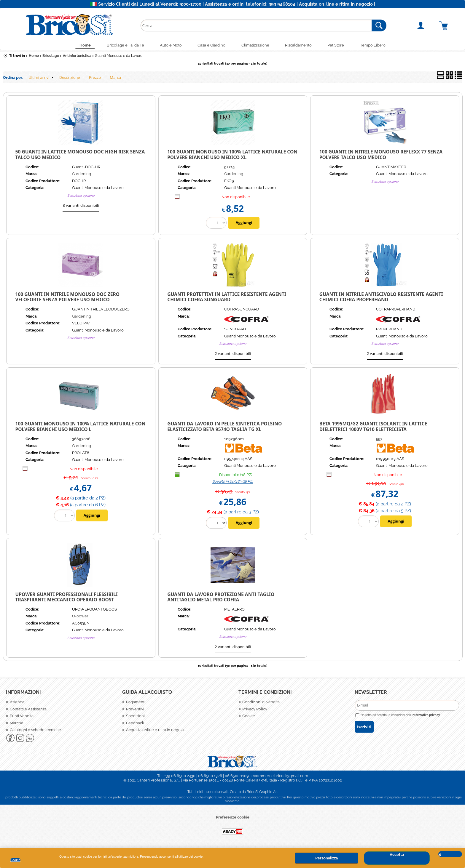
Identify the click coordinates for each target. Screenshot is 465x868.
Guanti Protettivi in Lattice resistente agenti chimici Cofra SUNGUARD (227, 298)
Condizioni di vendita (261, 703)
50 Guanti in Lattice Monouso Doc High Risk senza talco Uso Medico (80, 156)
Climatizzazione (256, 46)
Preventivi (135, 710)
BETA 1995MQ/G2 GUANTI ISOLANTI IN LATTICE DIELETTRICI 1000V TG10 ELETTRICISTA (373, 428)
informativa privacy (426, 716)
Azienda (17, 703)
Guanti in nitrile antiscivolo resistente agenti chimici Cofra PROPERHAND (381, 298)
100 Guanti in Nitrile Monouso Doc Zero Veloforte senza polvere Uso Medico (68, 298)
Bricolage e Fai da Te (120, 46)
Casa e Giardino (211, 46)
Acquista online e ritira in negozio (156, 731)
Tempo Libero (380, 46)
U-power (80, 618)
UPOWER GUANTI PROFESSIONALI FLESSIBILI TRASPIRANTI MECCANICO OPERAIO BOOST (67, 598)
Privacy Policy (255, 710)
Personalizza (327, 858)
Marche (17, 724)
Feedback (135, 724)
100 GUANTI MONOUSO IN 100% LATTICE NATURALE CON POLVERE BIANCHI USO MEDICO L (81, 428)
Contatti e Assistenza (28, 710)
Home (78, 46)
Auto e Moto (168, 46)
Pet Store (341, 46)
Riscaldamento (301, 46)
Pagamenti (136, 703)
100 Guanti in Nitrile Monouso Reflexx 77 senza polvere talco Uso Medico (381, 156)
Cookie (15, 860)
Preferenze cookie (233, 818)
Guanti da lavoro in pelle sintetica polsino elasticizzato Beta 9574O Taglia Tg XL (224, 428)
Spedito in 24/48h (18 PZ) (233, 483)
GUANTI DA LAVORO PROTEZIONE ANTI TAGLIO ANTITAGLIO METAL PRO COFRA (221, 598)
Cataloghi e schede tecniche (35, 731)
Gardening (82, 175)
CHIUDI (450, 854)
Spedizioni (135, 717)
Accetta (397, 855)
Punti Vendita (22, 717)
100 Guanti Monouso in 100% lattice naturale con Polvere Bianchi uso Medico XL (232, 156)
